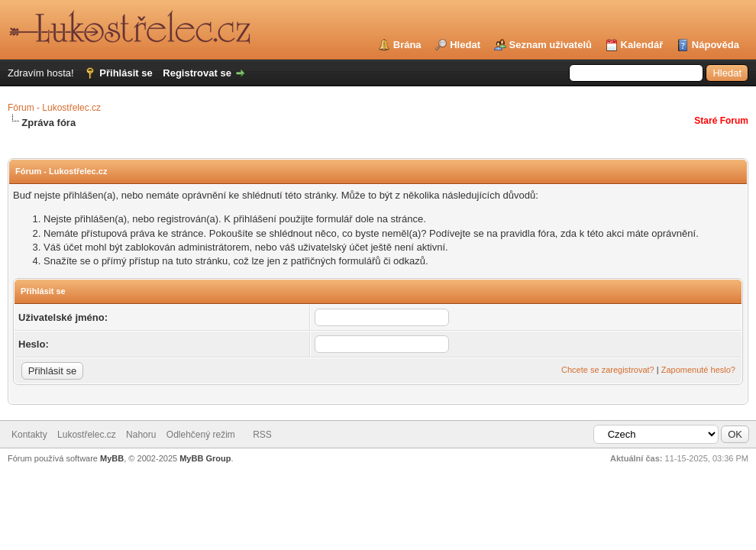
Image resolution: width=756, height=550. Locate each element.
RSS (262, 435)
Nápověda (716, 45)
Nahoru (141, 435)
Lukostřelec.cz (87, 435)
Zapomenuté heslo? (698, 370)
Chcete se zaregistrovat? (608, 370)
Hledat (465, 45)
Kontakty (29, 435)
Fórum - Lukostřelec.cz (54, 108)
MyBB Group (205, 458)
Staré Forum (721, 121)
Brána (407, 45)
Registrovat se (197, 73)
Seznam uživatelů (551, 45)
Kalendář (642, 45)
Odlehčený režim (201, 435)
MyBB (112, 458)
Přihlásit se (126, 73)
